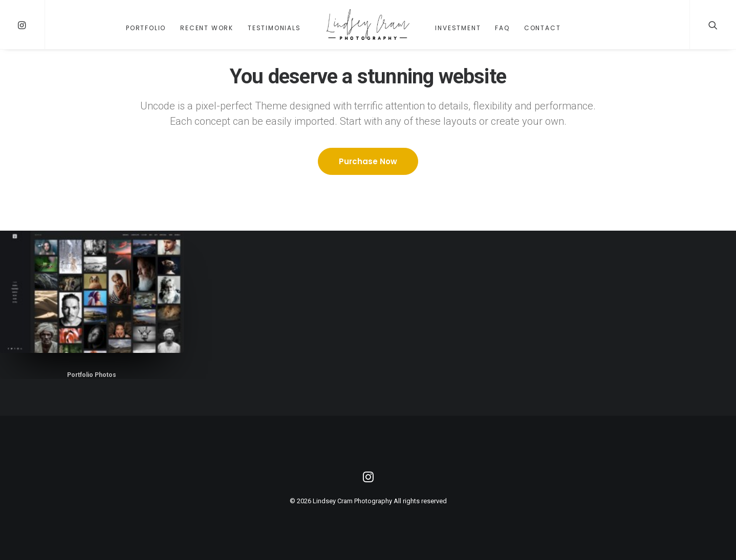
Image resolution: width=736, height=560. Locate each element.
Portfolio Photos (92, 375)
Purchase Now (368, 161)
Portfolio (146, 28)
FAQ (502, 28)
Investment (458, 28)
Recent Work (207, 28)
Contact (543, 28)
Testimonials (274, 28)
